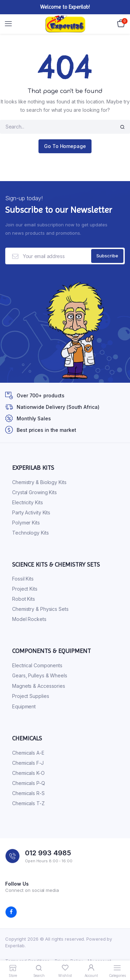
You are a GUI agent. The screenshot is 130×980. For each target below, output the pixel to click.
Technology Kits (31, 533)
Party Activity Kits (31, 512)
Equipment (24, 706)
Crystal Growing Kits (34, 492)
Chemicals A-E (28, 753)
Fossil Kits (23, 579)
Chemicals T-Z (28, 803)
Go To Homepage (65, 146)
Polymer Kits (26, 523)
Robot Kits (24, 599)
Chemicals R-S (28, 793)
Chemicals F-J (28, 763)
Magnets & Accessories (39, 686)
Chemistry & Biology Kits (39, 482)
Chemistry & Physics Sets (40, 609)
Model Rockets (29, 619)
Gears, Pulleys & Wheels (40, 675)
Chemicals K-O (28, 773)
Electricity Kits (27, 502)
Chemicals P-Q (29, 783)
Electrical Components (37, 665)
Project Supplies (31, 696)
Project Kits (25, 589)
